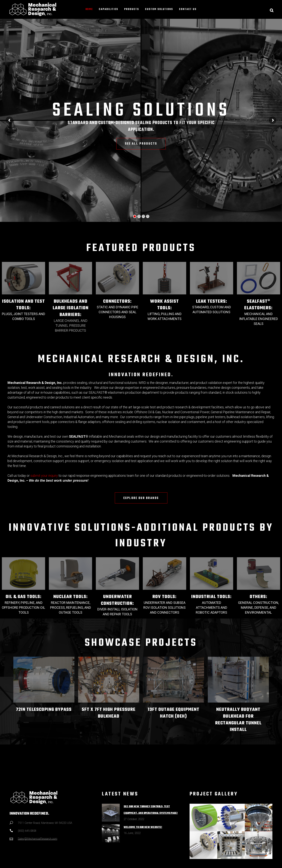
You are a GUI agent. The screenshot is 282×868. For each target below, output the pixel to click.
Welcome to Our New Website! (143, 827)
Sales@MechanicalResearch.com (38, 839)
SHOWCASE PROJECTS (141, 643)
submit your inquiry (44, 476)
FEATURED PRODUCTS (141, 248)
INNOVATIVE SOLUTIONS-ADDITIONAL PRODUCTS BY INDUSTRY (141, 536)
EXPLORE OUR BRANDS (141, 498)
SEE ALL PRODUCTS (141, 144)
